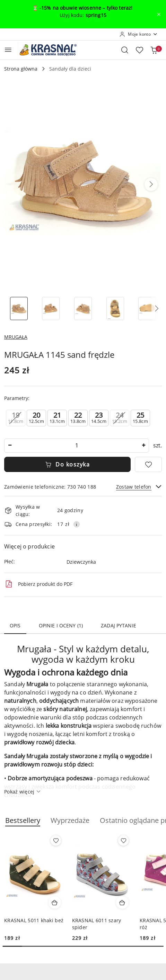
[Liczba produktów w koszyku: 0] (154, 50)
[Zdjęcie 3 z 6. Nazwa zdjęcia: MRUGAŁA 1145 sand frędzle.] (83, 308)
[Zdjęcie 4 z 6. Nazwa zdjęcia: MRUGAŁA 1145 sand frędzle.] (115, 308)
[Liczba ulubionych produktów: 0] (139, 50)
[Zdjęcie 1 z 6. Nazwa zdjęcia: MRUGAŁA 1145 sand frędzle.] (19, 308)
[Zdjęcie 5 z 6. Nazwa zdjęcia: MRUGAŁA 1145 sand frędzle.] (147, 308)
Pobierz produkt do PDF (38, 584)
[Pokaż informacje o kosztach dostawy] (77, 524)
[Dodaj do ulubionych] (148, 464)
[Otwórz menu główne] (8, 50)
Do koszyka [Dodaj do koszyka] (68, 464)
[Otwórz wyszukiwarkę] (125, 50)
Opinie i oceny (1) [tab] (61, 625)
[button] (151, 184)
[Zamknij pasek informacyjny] (159, 14)
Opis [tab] (15, 625)
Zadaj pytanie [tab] (119, 625)
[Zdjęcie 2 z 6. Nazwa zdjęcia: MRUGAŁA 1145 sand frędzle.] (51, 308)
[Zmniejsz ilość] (10, 446)
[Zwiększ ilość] (143, 446)
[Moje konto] (139, 34)
